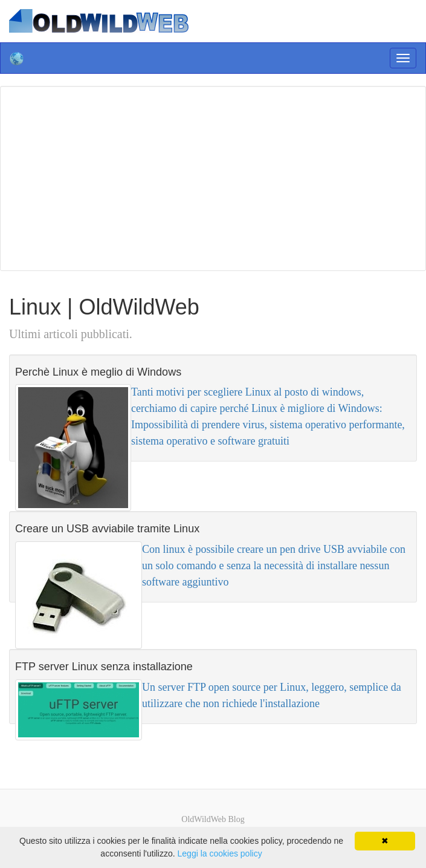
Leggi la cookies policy (220, 853)
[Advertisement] (216, 177)
